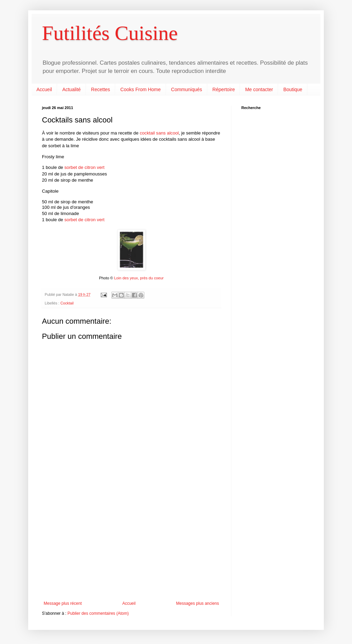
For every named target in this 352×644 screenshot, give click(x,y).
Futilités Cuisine (110, 33)
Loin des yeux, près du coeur (139, 278)
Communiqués (187, 89)
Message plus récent (63, 603)
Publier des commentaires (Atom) (98, 613)
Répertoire (224, 89)
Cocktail (67, 303)
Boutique (293, 89)
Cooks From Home (140, 89)
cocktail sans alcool (159, 133)
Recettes (101, 89)
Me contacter (259, 89)
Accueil (44, 89)
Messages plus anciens (197, 603)
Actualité (71, 89)
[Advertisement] (131, 544)
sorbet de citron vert (84, 167)
